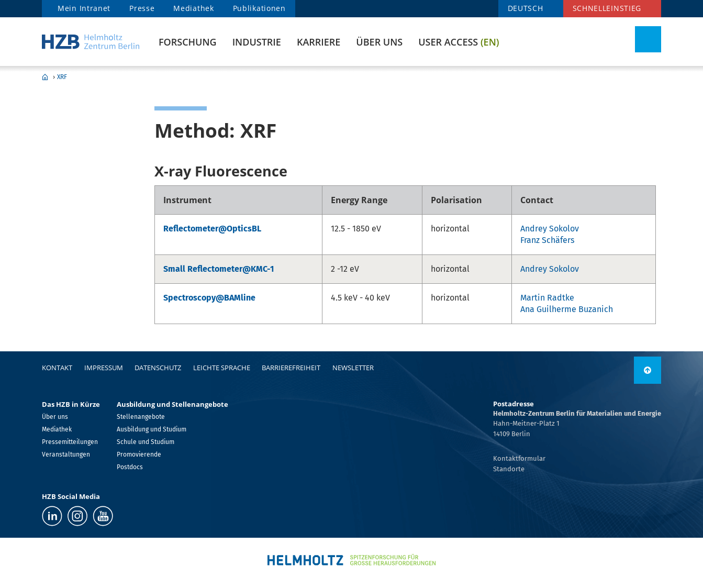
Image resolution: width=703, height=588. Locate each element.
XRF (62, 77)
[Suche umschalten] (648, 39)
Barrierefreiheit (291, 368)
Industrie (257, 42)
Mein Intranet (84, 8)
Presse (142, 8)
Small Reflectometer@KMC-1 (219, 269)
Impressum (104, 368)
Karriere (319, 42)
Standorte (509, 469)
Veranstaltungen (66, 454)
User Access (459, 42)
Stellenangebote (141, 417)
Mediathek (193, 8)
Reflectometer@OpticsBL (212, 229)
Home (45, 77)
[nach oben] (648, 370)
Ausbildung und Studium (152, 429)
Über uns (379, 42)
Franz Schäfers (547, 240)
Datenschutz (158, 368)
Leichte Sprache (222, 368)
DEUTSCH (526, 8)
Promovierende (139, 454)
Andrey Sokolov (550, 229)
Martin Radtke (547, 298)
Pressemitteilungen (70, 442)
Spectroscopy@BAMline (209, 298)
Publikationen (259, 8)
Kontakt (57, 368)
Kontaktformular (519, 458)
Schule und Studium (146, 442)
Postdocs (130, 467)
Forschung (188, 42)
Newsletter (353, 368)
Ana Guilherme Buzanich (567, 309)
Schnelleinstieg (607, 8)
